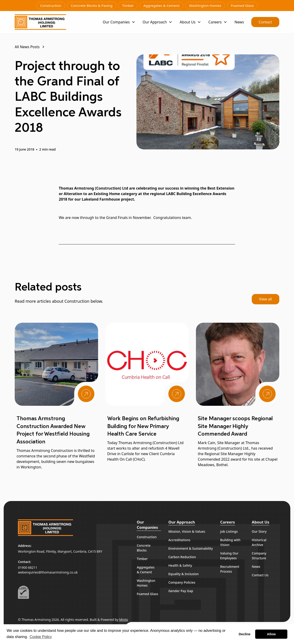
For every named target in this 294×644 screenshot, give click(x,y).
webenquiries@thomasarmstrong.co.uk (48, 572)
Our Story (259, 531)
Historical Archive (259, 542)
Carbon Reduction (182, 557)
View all (266, 299)
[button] (119, 22)
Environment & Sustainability (191, 548)
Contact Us (260, 575)
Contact (265, 22)
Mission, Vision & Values (187, 531)
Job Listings (229, 531)
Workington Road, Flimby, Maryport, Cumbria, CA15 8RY (60, 551)
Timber (128, 6)
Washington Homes (205, 6)
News (239, 22)
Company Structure (259, 556)
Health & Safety (180, 565)
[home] (40, 22)
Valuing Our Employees (229, 556)
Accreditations (179, 540)
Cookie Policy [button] (41, 637)
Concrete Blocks (144, 548)
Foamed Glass (242, 6)
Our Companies (147, 525)
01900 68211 (28, 567)
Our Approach (182, 522)
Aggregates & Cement (161, 6)
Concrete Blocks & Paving (92, 6)
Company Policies (182, 582)
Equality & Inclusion (184, 574)
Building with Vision (230, 542)
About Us (260, 522)
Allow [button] (271, 634)
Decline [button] (245, 634)
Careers (228, 522)
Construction (51, 6)
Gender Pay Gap (181, 591)
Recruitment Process (230, 569)
